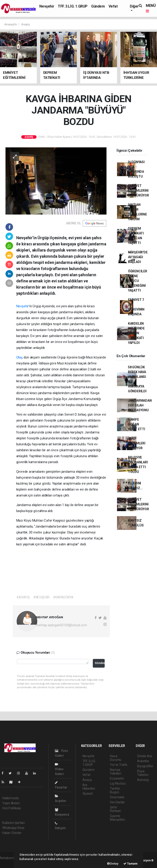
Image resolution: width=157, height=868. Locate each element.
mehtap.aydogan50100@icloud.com (61, 625)
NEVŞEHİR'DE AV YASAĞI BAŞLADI (138, 257)
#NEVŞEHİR (41, 597)
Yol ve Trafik (119, 765)
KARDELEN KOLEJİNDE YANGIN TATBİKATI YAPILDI (136, 333)
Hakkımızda (11, 798)
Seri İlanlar (117, 802)
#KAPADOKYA (63, 597)
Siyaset (88, 794)
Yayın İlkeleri (11, 803)
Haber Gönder (12, 833)
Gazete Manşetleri (117, 818)
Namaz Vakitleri (116, 772)
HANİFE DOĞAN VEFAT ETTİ (137, 424)
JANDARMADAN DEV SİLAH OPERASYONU (140, 405)
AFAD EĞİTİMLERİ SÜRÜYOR (137, 443)
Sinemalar (117, 797)
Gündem (98, 6)
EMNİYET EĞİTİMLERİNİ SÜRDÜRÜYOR (138, 191)
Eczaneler (117, 778)
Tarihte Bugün (115, 790)
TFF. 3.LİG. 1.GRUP (73, 6)
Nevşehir (47, 6)
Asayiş (26, 24)
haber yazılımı (10, 863)
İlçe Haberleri (89, 787)
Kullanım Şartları (14, 823)
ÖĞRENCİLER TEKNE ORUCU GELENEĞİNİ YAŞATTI (138, 281)
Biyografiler (145, 766)
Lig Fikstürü (118, 783)
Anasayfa (11, 24)
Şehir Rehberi (115, 809)
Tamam (130, 864)
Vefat (113, 6)
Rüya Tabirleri (143, 773)
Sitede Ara (145, 756)
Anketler (143, 761)
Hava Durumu (116, 758)
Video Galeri (59, 769)
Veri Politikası (12, 808)
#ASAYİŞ (23, 597)
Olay (19, 357)
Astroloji (143, 780)
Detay (113, 864)
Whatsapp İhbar (13, 828)
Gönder (100, 663)
